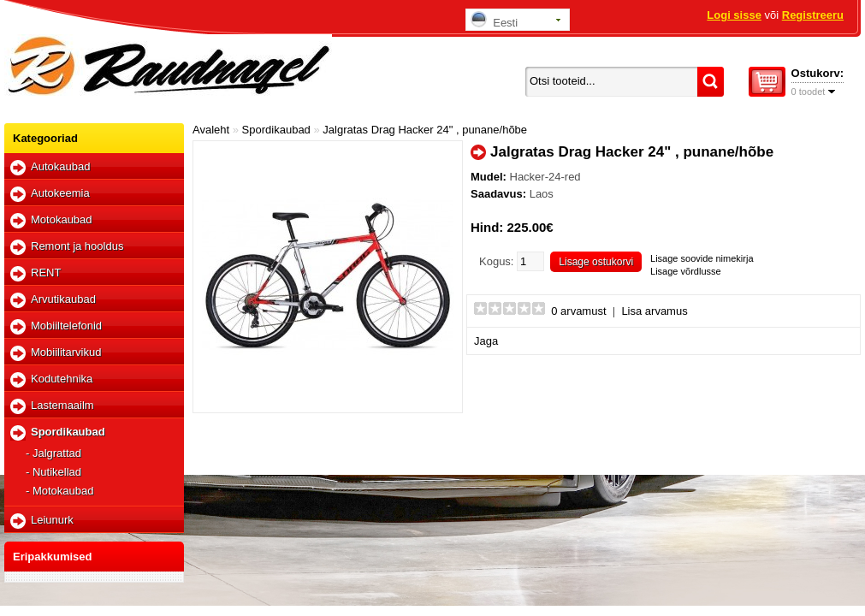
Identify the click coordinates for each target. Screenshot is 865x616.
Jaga (486, 341)
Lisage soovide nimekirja (702, 258)
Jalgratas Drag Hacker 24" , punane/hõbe (425, 130)
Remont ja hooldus (77, 246)
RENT (46, 272)
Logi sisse (734, 15)
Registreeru (813, 15)
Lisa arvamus (654, 311)
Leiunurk (52, 520)
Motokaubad (62, 219)
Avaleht (211, 130)
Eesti (494, 20)
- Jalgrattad (53, 453)
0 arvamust (578, 311)
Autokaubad (60, 166)
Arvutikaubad (63, 299)
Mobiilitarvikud (66, 352)
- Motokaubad (60, 491)
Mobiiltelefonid (66, 326)
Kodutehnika (62, 379)
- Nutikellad (53, 472)
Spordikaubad (68, 432)
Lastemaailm (62, 405)
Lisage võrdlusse (686, 271)
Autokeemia (60, 193)
